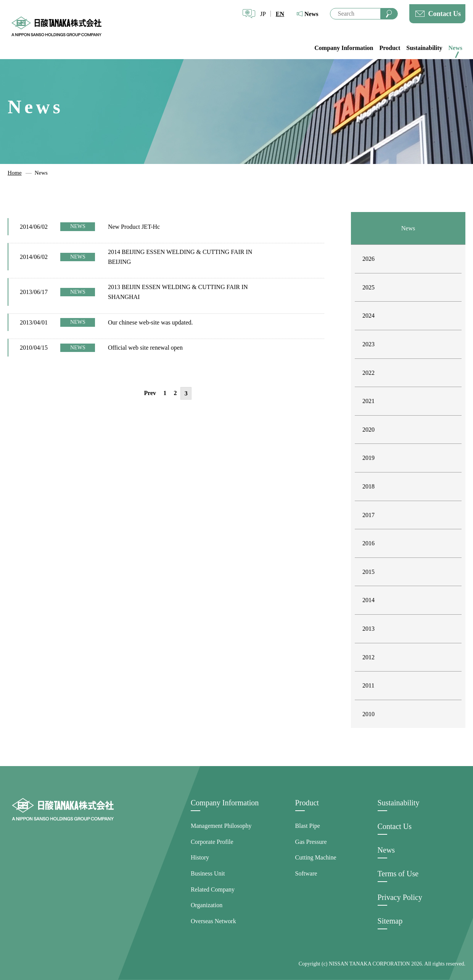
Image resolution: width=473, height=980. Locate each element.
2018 (368, 486)
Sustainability (424, 48)
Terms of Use (398, 874)
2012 (368, 657)
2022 (368, 373)
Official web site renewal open (145, 348)
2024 (368, 316)
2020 (368, 430)
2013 (368, 629)
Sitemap (390, 921)
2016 (368, 543)
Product (390, 48)
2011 (368, 685)
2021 (368, 401)
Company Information (344, 48)
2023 (368, 344)
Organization (207, 905)
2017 (368, 515)
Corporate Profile (212, 842)
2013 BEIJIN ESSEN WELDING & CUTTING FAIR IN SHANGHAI (178, 292)
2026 (368, 259)
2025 (368, 287)
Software (306, 873)
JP (263, 14)
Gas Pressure (311, 842)
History (200, 857)
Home (15, 173)
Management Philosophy (221, 826)
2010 (368, 714)
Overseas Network (213, 921)
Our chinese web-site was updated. (150, 322)
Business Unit (208, 873)
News (311, 14)
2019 (368, 458)
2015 (368, 572)
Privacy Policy (400, 897)
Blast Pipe (308, 826)
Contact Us (445, 14)
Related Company (213, 889)
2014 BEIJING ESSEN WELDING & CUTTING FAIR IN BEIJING (180, 257)
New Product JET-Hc (134, 227)
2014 (368, 600)
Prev (150, 393)
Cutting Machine (316, 857)
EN (280, 14)
